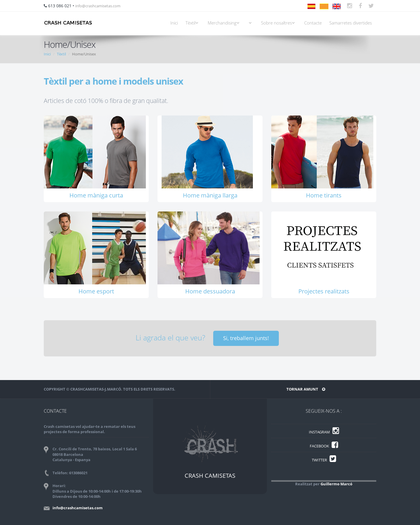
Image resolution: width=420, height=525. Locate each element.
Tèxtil (193, 23)
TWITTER (324, 460)
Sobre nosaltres (279, 23)
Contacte (313, 23)
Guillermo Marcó (336, 484)
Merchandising (224, 23)
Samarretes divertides (351, 23)
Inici (174, 23)
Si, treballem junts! (246, 338)
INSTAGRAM (324, 432)
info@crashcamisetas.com (98, 6)
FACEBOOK (324, 446)
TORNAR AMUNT (306, 389)
